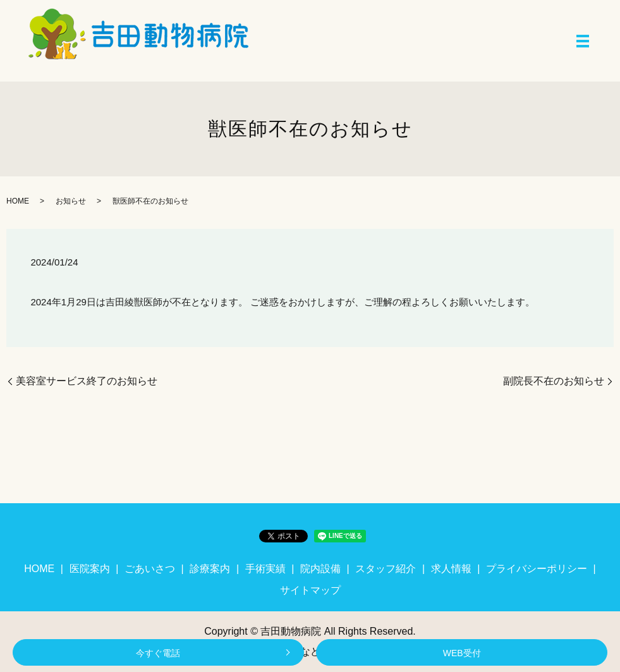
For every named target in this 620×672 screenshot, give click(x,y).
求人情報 (451, 569)
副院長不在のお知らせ (554, 381)
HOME (18, 201)
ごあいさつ (150, 569)
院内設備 (320, 569)
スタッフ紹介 (386, 569)
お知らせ (71, 201)
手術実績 (265, 569)
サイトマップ (310, 590)
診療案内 (210, 569)
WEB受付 (462, 653)
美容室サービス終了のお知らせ (87, 381)
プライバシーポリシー (537, 569)
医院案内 (90, 569)
